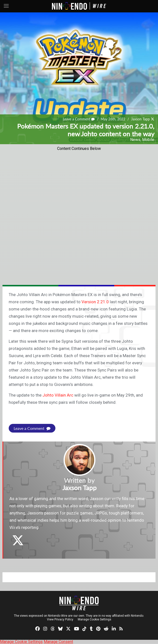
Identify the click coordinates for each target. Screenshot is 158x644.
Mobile (148, 140)
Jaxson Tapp (140, 119)
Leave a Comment (79, 119)
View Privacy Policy (60, 619)
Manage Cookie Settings (95, 619)
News (135, 140)
